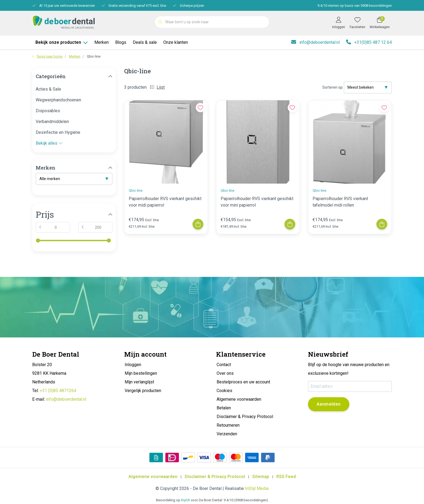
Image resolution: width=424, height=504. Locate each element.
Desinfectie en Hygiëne (58, 132)
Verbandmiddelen (52, 122)
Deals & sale (145, 42)
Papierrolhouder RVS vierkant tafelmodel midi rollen (340, 202)
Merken (102, 42)
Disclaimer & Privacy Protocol (215, 477)
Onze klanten (176, 42)
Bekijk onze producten (62, 42)
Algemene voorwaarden (153, 477)
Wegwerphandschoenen (58, 100)
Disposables (48, 111)
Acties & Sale (48, 89)
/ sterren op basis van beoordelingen (354, 6)
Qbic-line (94, 56)
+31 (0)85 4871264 (58, 391)
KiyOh (186, 500)
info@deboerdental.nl (66, 399)
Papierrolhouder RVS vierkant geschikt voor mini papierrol (257, 202)
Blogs (121, 42)
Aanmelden (329, 404)
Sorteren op (332, 87)
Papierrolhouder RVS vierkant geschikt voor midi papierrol (165, 202)
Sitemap (261, 477)
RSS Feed (286, 477)
